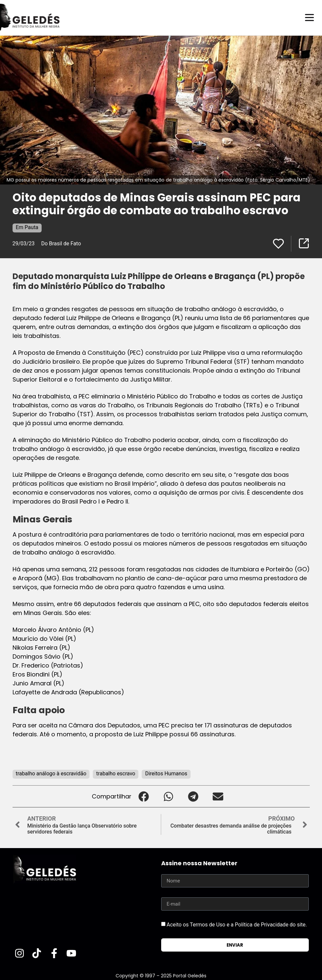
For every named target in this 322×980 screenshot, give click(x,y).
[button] (144, 796)
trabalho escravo (116, 773)
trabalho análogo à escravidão (51, 773)
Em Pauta (27, 227)
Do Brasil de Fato (61, 243)
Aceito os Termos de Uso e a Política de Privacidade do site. (237, 924)
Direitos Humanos (166, 773)
